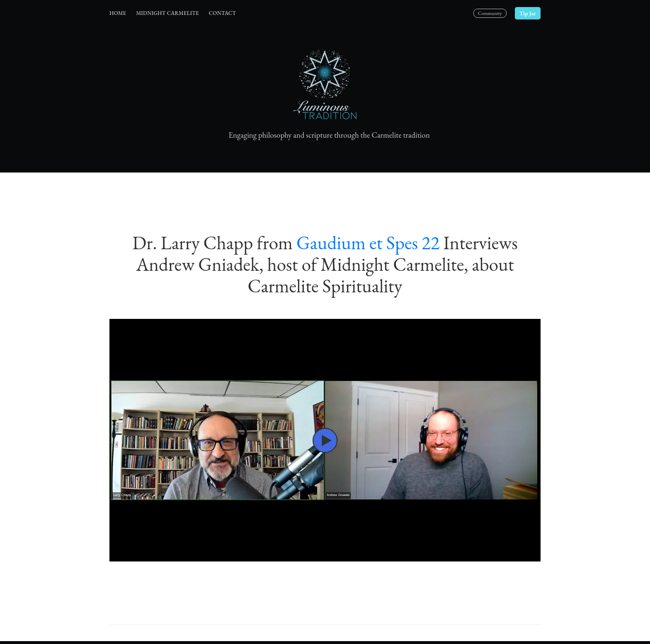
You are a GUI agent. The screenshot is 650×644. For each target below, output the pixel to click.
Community (490, 13)
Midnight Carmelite (167, 13)
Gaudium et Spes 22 (368, 243)
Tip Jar (528, 13)
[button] (325, 440)
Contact (222, 13)
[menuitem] (118, 13)
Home (118, 13)
